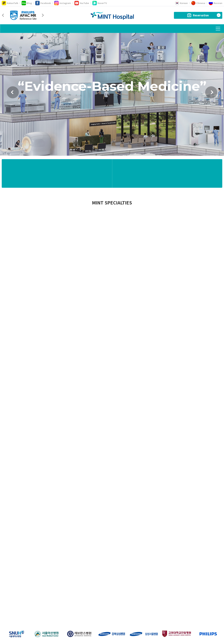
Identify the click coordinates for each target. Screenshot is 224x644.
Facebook (43, 3)
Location (84, 610)
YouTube (82, 3)
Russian (215, 3)
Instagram (63, 3)
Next (42, 15)
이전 (13, 96)
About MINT (66, 610)
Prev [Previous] (3, 15)
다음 (211, 96)
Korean (181, 3)
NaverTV (100, 3)
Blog (27, 3)
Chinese (198, 3)
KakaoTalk (10, 3)
